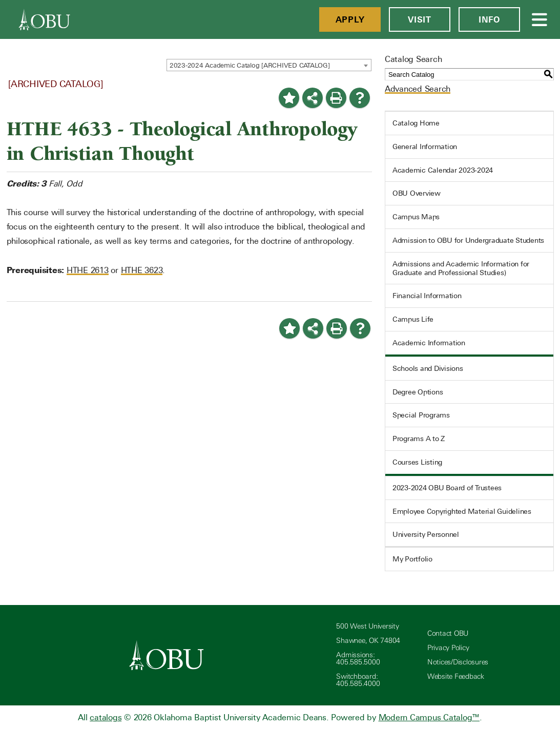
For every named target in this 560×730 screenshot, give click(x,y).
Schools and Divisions (428, 368)
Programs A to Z (419, 439)
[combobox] (269, 65)
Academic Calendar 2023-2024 (443, 170)
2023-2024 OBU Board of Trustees (447, 488)
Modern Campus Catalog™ (429, 717)
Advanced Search (418, 89)
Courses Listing (417, 462)
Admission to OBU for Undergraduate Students (468, 240)
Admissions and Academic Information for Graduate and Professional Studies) (461, 268)
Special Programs (421, 415)
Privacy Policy (448, 648)
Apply (350, 19)
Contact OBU (448, 633)
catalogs (106, 717)
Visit (420, 19)
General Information (425, 147)
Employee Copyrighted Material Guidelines (462, 511)
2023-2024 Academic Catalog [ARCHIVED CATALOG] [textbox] (250, 65)
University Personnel (426, 534)
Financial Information (427, 296)
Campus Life (413, 319)
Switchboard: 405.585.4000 (358, 680)
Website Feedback (456, 676)
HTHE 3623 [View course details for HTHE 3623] (142, 270)
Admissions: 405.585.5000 (358, 659)
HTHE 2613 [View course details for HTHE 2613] (88, 270)
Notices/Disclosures (458, 662)
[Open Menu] (540, 19)
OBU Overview (417, 193)
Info (489, 19)
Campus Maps (416, 217)
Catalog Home (416, 123)
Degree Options (418, 392)
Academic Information (429, 343)
